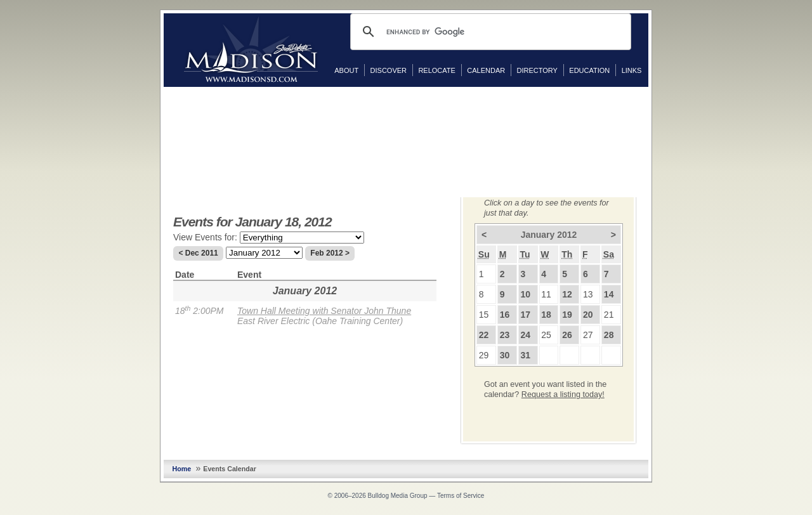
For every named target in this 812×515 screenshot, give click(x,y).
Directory (537, 70)
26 (567, 335)
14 (609, 294)
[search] (489, 32)
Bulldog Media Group (398, 496)
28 (609, 335)
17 (525, 315)
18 (546, 315)
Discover (389, 70)
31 (525, 355)
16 (505, 315)
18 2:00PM (199, 311)
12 (567, 294)
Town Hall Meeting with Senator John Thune (324, 311)
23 (505, 335)
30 (505, 355)
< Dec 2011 (198, 253)
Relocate (436, 70)
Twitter (661, 120)
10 (525, 294)
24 (525, 335)
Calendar (486, 70)
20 (588, 315)
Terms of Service (461, 496)
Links (632, 70)
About (346, 70)
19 (567, 315)
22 (484, 335)
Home (182, 469)
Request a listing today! (563, 394)
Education (589, 70)
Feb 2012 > (330, 253)
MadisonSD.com (251, 49)
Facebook (661, 100)
